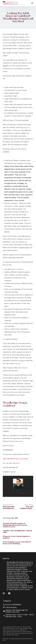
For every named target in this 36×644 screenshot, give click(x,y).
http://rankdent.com (18, 493)
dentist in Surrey (17, 627)
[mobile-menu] (31, 3)
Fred (18, 490)
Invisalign (21, 183)
